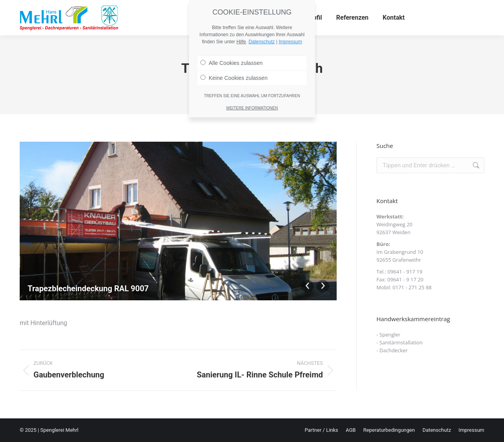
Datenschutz (262, 15)
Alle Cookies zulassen (232, 36)
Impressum (290, 15)
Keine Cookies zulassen (234, 51)
